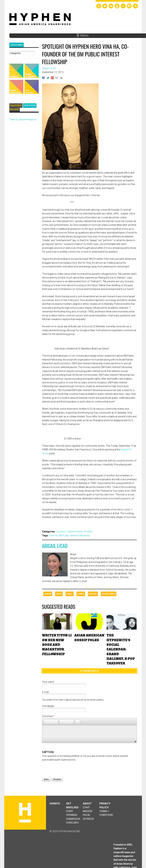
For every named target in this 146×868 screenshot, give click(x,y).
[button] (46, 722)
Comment (48, 716)
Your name (48, 682)
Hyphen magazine (25, 813)
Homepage (48, 706)
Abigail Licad (55, 546)
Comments (89, 671)
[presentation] (68, 768)
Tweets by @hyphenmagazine (23, 120)
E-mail (45, 692)
